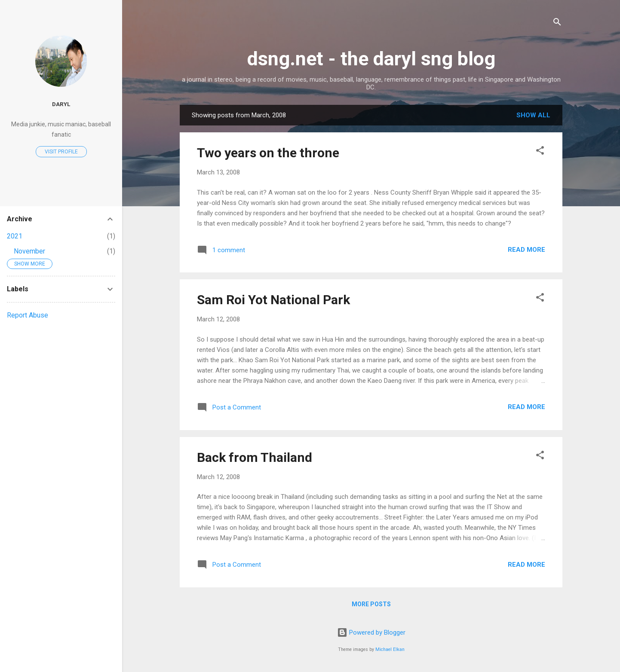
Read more (526, 250)
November (29, 251)
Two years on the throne (268, 153)
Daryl (61, 104)
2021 (15, 236)
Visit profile (61, 152)
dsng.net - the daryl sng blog (371, 59)
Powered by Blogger (371, 632)
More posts (371, 604)
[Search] (557, 23)
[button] (540, 152)
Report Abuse (28, 315)
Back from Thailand (255, 457)
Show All (533, 115)
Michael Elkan (390, 649)
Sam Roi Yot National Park (273, 300)
